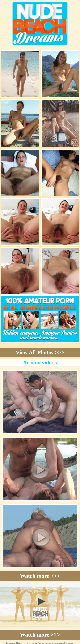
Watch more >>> (40, 576)
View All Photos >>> (40, 353)
